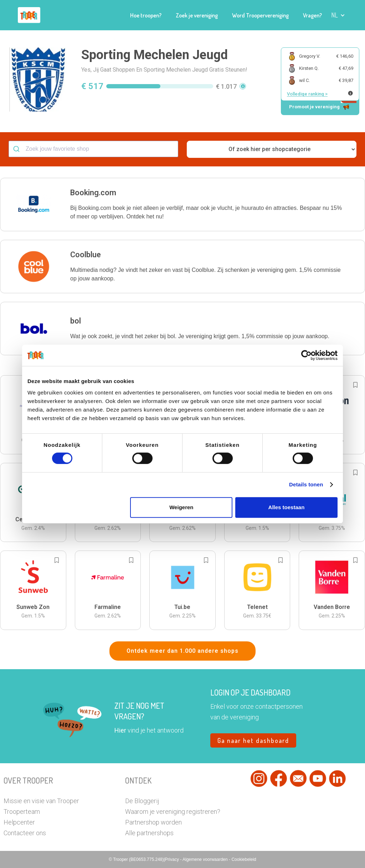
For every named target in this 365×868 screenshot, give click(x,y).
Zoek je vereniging (197, 15)
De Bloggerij (142, 801)
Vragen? (312, 15)
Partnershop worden (153, 822)
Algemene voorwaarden (206, 859)
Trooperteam (22, 812)
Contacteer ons (25, 833)
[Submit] (17, 149)
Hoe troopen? (146, 15)
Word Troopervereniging (260, 15)
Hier (120, 730)
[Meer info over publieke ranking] (350, 93)
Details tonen (306, 484)
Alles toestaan (287, 507)
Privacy (173, 859)
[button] (338, 15)
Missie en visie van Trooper (41, 801)
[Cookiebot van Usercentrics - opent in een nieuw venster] (306, 355)
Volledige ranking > (307, 94)
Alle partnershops (149, 833)
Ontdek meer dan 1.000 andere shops (182, 651)
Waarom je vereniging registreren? (173, 812)
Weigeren (181, 507)
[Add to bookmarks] (355, 385)
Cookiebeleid (244, 859)
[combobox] (93, 149)
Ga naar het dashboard (253, 740)
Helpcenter (19, 822)
